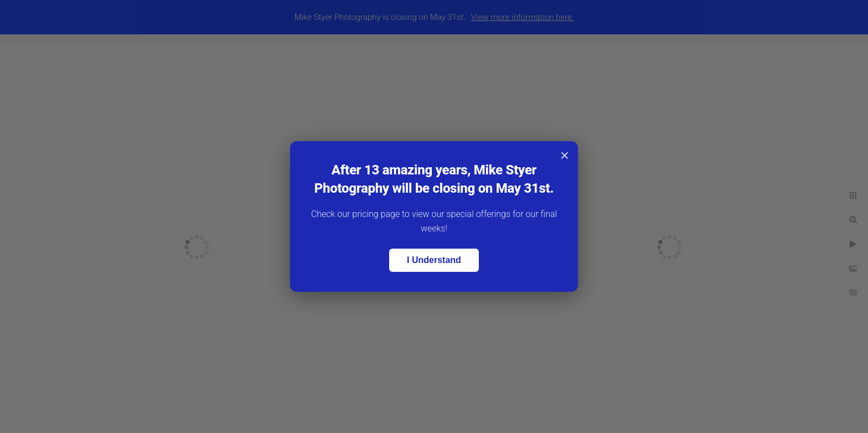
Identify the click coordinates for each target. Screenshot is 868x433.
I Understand (434, 260)
